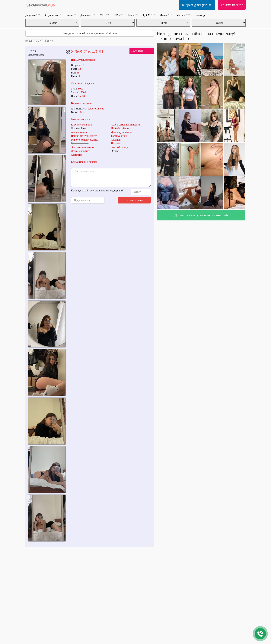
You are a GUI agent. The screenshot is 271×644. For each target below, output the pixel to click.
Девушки (33, 15)
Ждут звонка (53, 15)
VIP (104, 15)
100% (118, 15)
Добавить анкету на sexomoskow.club (201, 215)
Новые (70, 15)
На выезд (202, 15)
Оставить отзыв (134, 200)
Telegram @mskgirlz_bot (197, 5)
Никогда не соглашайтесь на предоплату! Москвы (90, 33)
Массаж (183, 15)
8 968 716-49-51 (87, 52)
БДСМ (149, 15)
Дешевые (88, 15)
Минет (166, 15)
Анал (133, 15)
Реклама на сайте (232, 5)
